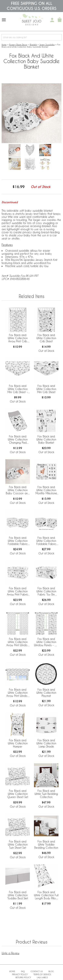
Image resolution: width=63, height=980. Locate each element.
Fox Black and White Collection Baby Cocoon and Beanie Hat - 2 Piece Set (18, 490)
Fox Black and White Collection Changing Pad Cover (18, 440)
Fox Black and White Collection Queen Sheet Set (18, 794)
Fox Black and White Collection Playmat (46, 693)
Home (4, 45)
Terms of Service (42, 974)
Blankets (33, 45)
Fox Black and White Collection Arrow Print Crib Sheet (18, 338)
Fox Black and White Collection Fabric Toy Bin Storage (46, 592)
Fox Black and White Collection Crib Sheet (46, 338)
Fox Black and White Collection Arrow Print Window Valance (18, 693)
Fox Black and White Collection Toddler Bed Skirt (18, 895)
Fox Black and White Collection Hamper (18, 743)
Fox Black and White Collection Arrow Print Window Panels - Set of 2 (18, 642)
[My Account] (52, 20)
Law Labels (42, 977)
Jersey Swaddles (47, 45)
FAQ (23, 971)
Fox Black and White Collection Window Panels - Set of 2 (46, 642)
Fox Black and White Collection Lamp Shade (46, 743)
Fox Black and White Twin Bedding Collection (46, 794)
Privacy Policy (20, 974)
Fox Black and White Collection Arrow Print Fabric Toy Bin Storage (18, 592)
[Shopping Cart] (60, 20)
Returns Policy (23, 977)
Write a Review (10, 953)
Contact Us (37, 971)
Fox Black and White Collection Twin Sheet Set (18, 844)
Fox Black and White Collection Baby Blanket (46, 439)
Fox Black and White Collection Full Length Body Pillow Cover (46, 895)
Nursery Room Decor (18, 45)
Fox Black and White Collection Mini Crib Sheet (46, 389)
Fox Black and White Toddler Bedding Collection (46, 844)
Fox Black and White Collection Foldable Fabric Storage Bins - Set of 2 (18, 541)
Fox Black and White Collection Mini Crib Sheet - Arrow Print (18, 389)
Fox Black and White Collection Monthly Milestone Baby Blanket (46, 490)
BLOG (51, 971)
